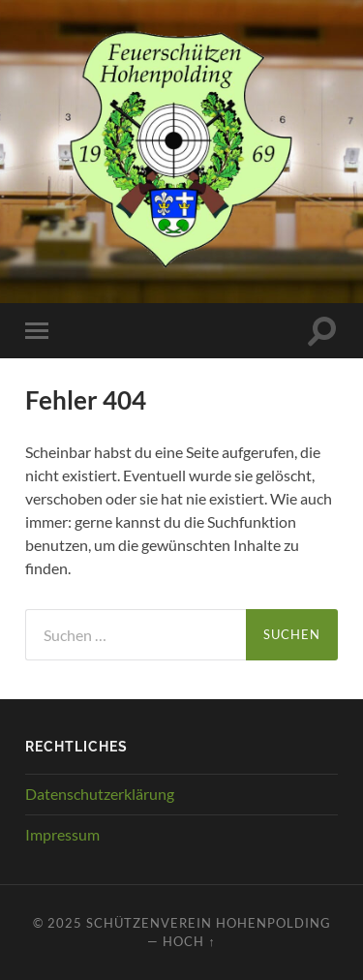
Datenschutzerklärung (100, 794)
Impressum (62, 834)
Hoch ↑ (189, 941)
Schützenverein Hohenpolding (209, 923)
